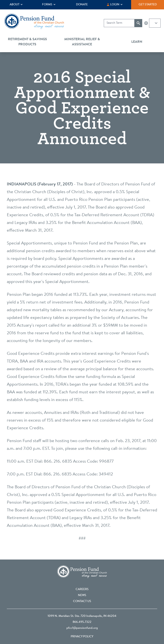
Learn (137, 42)
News (82, 595)
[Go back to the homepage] (34, 21)
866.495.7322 (82, 622)
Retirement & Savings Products (27, 42)
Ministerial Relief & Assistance (82, 42)
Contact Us (82, 601)
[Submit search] (138, 23)
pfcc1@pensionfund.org (82, 628)
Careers (82, 589)
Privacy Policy (82, 637)
